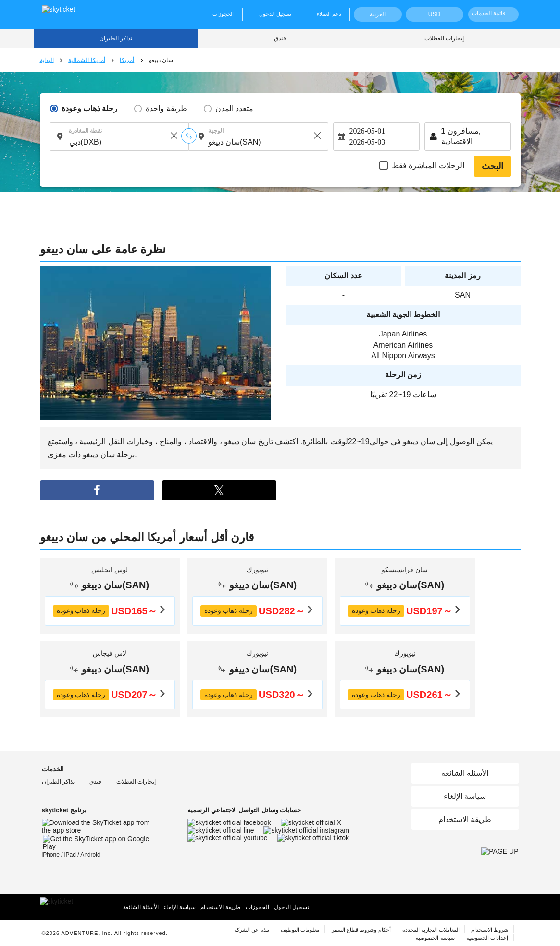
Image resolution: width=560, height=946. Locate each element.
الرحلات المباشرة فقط (428, 166)
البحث (492, 166)
